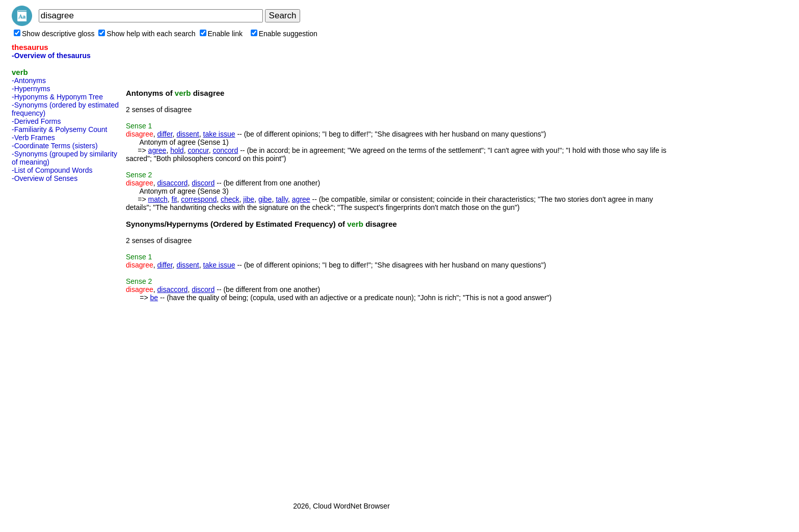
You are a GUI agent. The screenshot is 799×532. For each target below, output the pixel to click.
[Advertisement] (52, 339)
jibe (249, 199)
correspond (199, 199)
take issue (219, 134)
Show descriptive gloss (54, 34)
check (230, 199)
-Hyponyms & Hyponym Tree (57, 97)
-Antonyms (29, 81)
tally (282, 199)
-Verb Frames (33, 138)
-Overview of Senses (45, 178)
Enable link (221, 34)
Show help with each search (147, 34)
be (154, 298)
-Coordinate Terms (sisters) (55, 146)
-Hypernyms (31, 89)
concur (198, 150)
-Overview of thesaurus (51, 56)
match (158, 199)
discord (203, 183)
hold (177, 150)
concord (225, 150)
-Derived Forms (36, 121)
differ (165, 134)
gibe (265, 199)
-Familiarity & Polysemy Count (60, 129)
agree (157, 150)
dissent (188, 134)
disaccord (172, 183)
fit (175, 199)
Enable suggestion (284, 34)
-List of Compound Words (52, 170)
